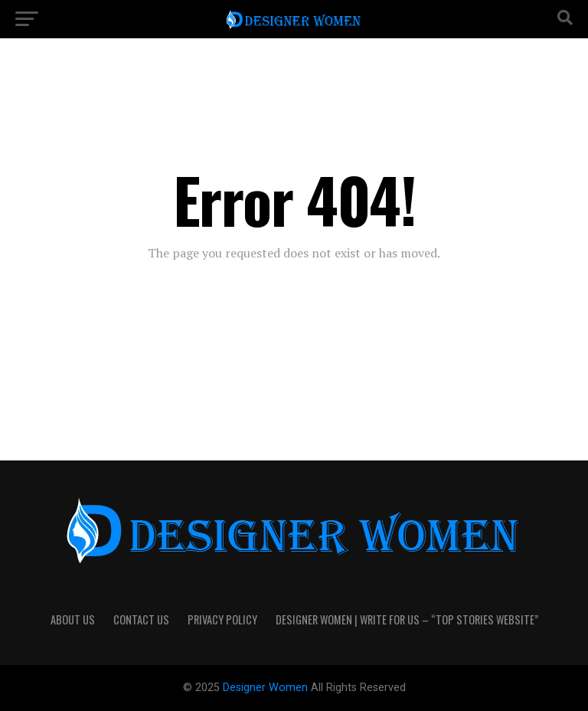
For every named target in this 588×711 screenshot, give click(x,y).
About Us (73, 619)
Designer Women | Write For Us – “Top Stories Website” (407, 619)
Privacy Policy (222, 619)
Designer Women (267, 688)
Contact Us (141, 619)
